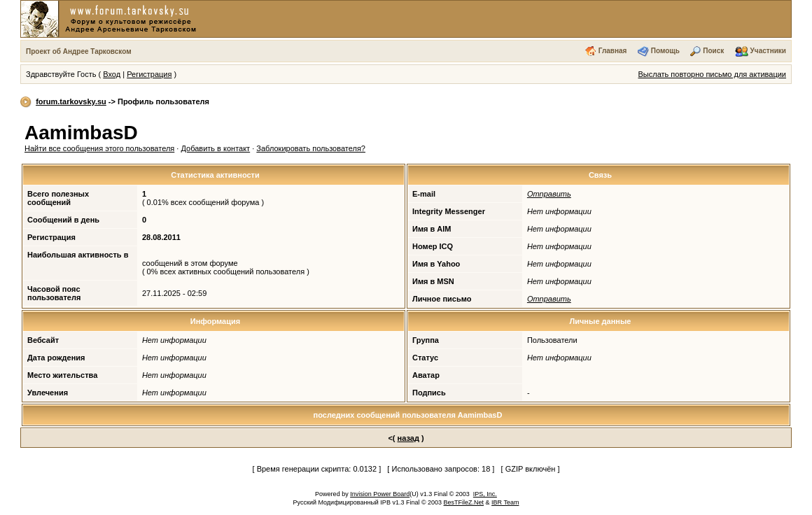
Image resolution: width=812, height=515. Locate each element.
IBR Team (505, 502)
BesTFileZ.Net (464, 502)
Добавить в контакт (215, 148)
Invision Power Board (380, 494)
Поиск (713, 51)
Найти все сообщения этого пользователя (99, 148)
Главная (613, 51)
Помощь (665, 51)
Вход (112, 74)
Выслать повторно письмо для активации (712, 74)
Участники (768, 51)
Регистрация (149, 74)
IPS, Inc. (485, 494)
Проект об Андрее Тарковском (79, 51)
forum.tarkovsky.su (71, 101)
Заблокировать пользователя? (311, 148)
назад (408, 438)
